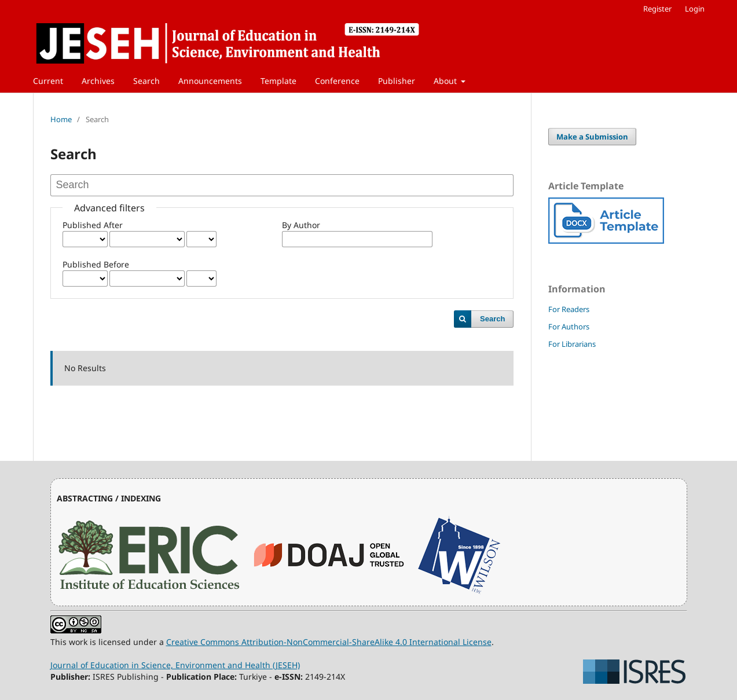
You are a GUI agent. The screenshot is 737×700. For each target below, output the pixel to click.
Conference (337, 81)
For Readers (569, 309)
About (446, 81)
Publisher (397, 81)
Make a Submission (592, 137)
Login (695, 9)
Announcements (210, 81)
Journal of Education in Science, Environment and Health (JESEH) (175, 665)
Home (61, 119)
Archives (98, 81)
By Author (301, 225)
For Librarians (572, 344)
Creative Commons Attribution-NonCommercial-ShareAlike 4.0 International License (329, 642)
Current (48, 81)
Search (146, 81)
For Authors (569, 327)
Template (278, 81)
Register (657, 9)
